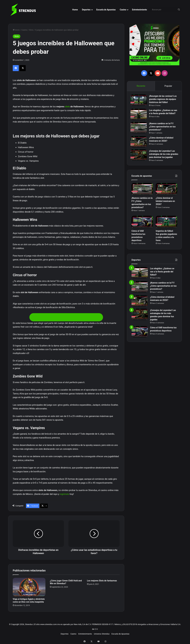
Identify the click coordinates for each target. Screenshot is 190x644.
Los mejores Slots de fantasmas (102, 581)
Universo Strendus (102, 634)
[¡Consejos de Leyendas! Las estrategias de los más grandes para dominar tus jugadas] (140, 157)
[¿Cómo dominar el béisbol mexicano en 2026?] (140, 144)
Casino (123, 10)
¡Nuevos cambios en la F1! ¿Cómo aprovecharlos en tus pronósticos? (163, 129)
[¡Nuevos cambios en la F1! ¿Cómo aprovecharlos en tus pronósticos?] (140, 130)
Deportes (86, 10)
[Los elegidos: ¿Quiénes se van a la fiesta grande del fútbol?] (140, 115)
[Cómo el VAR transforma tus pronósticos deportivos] (142, 228)
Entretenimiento (139, 10)
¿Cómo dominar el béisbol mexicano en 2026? (165, 207)
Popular (168, 86)
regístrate (64, 494)
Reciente (141, 86)
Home (75, 10)
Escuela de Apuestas (106, 10)
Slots (31, 30)
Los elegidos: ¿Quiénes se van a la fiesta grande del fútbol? (162, 114)
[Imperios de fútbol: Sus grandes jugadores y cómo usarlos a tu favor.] (166, 228)
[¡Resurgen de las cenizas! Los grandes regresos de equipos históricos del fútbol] (140, 101)
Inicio (16, 30)
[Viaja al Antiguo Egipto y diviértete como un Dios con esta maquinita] (29, 587)
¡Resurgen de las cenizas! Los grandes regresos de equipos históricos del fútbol (163, 100)
